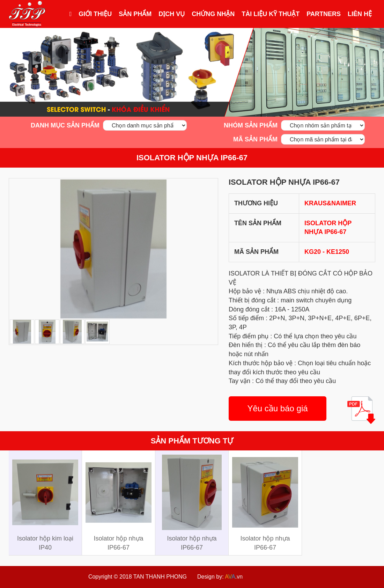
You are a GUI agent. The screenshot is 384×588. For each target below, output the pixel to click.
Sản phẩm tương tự (192, 441)
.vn (234, 577)
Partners (324, 14)
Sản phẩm (135, 14)
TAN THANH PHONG (160, 577)
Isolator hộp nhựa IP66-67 (192, 158)
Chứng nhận (213, 14)
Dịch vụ (172, 14)
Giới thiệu (95, 14)
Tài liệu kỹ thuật (271, 14)
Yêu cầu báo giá (277, 408)
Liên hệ (360, 14)
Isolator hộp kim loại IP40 (45, 543)
